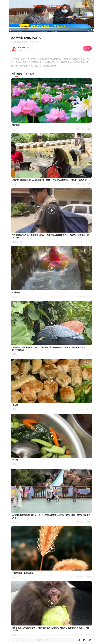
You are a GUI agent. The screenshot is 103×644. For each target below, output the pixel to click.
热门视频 (17, 74)
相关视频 (30, 74)
